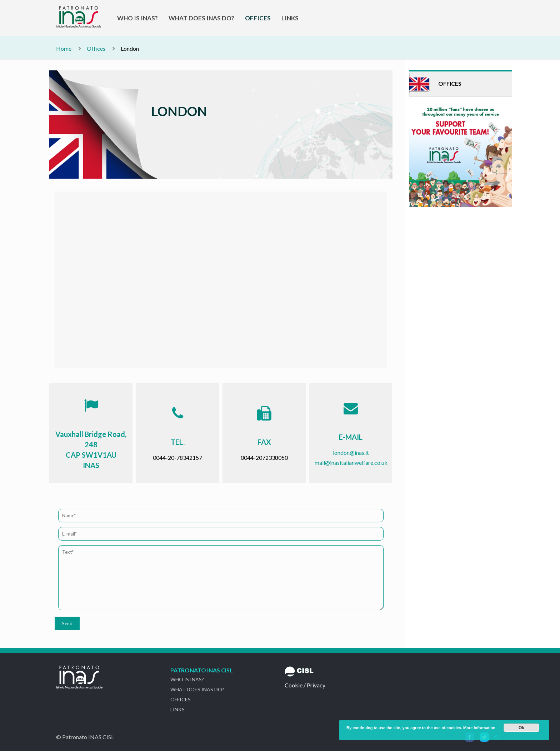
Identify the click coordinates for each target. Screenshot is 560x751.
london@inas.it (351, 452)
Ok (521, 728)
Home (64, 48)
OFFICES (181, 699)
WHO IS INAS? (187, 679)
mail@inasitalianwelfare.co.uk (351, 462)
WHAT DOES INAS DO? (197, 689)
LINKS (177, 709)
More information (479, 728)
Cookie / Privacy (305, 685)
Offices (96, 48)
